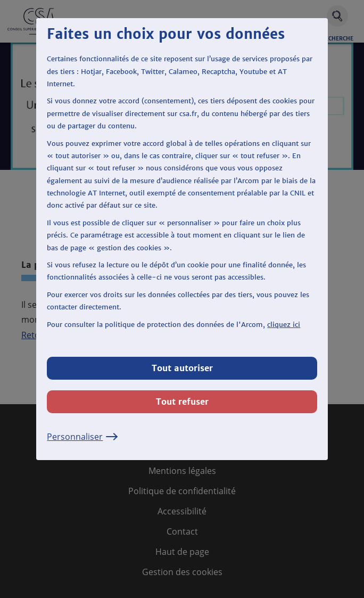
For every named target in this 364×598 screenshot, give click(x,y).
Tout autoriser (182, 368)
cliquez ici (284, 325)
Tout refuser (182, 402)
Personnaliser (82, 437)
